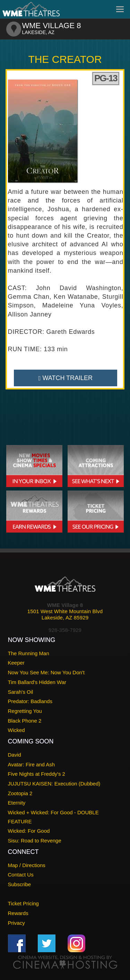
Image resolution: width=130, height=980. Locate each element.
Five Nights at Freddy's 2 (37, 774)
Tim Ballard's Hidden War (37, 682)
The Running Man (29, 653)
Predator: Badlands (30, 701)
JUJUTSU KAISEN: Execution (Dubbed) (54, 784)
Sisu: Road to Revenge (35, 841)
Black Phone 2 (25, 721)
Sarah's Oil (21, 692)
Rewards (18, 913)
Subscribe (20, 884)
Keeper (16, 663)
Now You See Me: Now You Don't (46, 672)
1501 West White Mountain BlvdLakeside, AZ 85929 (65, 614)
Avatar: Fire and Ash (32, 764)
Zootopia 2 (20, 793)
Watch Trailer (66, 378)
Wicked (16, 730)
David (15, 755)
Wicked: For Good (29, 831)
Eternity (17, 803)
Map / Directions (27, 865)
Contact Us (21, 875)
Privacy (16, 923)
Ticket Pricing (23, 903)
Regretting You (25, 711)
